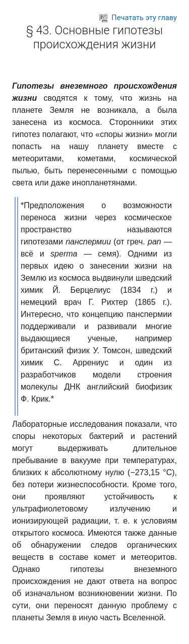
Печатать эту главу (138, 18)
